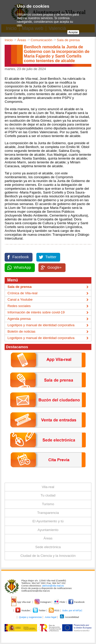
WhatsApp (22, 267)
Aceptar (73, 32)
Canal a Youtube (20, 300)
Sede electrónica (48, 547)
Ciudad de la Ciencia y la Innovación (48, 556)
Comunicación (41, 40)
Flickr (60, 602)
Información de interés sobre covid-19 (36, 312)
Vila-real (48, 487)
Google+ (55, 267)
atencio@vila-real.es (53, 586)
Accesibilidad (69, 617)
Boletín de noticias (21, 331)
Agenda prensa (19, 319)
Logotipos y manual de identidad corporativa (41, 325)
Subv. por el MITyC (72, 611)
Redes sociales (19, 306)
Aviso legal (51, 617)
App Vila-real (21, 602)
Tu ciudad (48, 495)
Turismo (48, 504)
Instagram (43, 602)
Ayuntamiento (48, 530)
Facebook (20, 257)
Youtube (23, 611)
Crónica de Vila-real (22, 293)
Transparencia (48, 513)
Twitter (51, 257)
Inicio (9, 40)
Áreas (22, 40)
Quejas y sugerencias (30, 617)
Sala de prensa (68, 40)
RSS (54, 611)
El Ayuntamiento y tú (48, 521)
